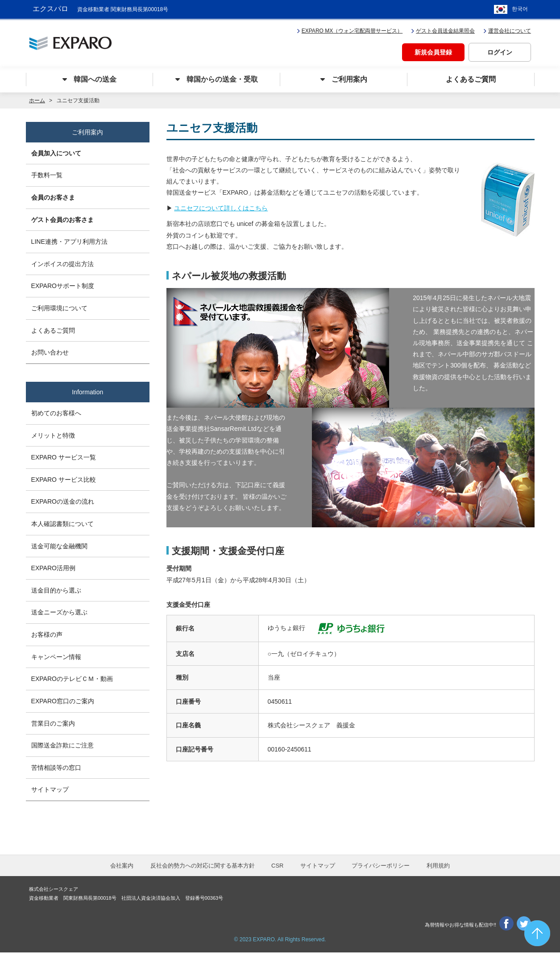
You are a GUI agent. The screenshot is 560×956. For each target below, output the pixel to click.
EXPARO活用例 (55, 569)
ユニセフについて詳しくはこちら (221, 207)
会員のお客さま (54, 196)
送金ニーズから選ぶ (61, 614)
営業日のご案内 (54, 726)
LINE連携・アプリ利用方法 (71, 240)
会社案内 (122, 869)
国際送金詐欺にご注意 (64, 748)
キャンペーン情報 (58, 659)
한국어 (520, 9)
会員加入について (58, 150)
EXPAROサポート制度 (64, 285)
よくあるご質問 (54, 330)
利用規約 (438, 869)
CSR (277, 869)
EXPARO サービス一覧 (65, 457)
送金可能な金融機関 (61, 547)
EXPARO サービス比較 (65, 479)
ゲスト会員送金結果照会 (443, 29)
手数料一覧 (48, 173)
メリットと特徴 (54, 434)
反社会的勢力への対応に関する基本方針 (203, 869)
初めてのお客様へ (58, 412)
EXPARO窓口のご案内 (64, 703)
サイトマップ (51, 793)
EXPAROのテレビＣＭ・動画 (73, 681)
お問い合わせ (51, 352)
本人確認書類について (64, 524)
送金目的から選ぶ (58, 591)
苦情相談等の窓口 (58, 770)
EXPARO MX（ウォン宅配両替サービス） (350, 29)
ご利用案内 (87, 130)
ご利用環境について (61, 308)
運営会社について (507, 29)
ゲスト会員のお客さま (64, 218)
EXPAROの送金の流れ (64, 501)
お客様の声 (48, 636)
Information (88, 392)
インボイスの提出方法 (64, 263)
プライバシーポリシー (381, 869)
